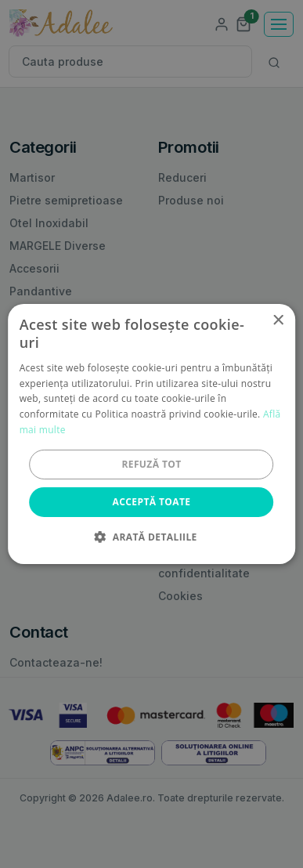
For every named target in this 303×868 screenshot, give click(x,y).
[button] (151, 537)
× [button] (278, 321)
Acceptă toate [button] (152, 502)
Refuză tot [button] (151, 464)
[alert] (151, 434)
